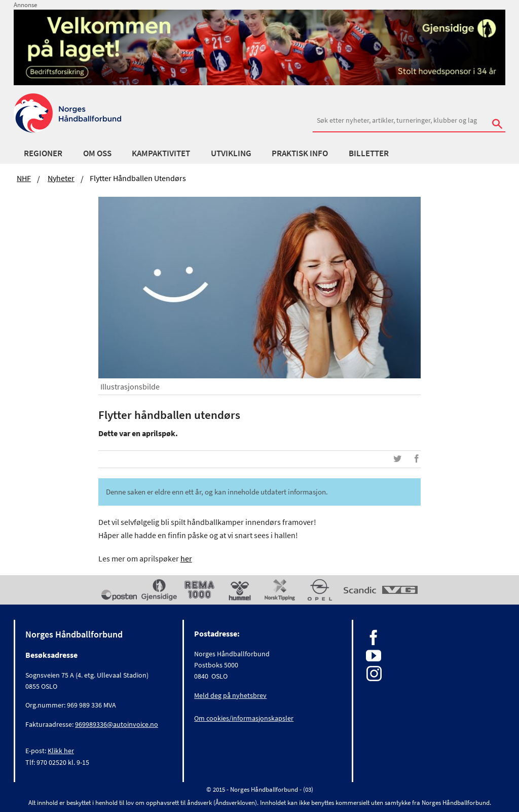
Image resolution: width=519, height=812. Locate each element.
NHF (24, 178)
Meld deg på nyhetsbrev (230, 695)
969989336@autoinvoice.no (117, 724)
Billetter (369, 153)
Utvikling (231, 153)
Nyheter (61, 178)
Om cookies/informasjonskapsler (244, 718)
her (186, 558)
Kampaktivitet (161, 153)
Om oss (97, 153)
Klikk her (61, 751)
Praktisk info (300, 153)
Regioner (43, 153)
